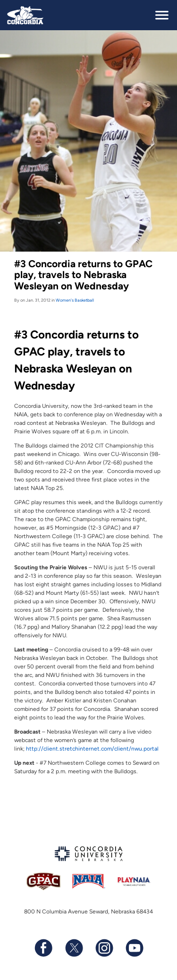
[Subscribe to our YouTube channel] (134, 948)
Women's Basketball (75, 300)
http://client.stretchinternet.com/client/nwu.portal (92, 749)
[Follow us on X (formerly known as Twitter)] (74, 948)
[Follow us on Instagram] (104, 948)
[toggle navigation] (162, 15)
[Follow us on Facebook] (43, 948)
